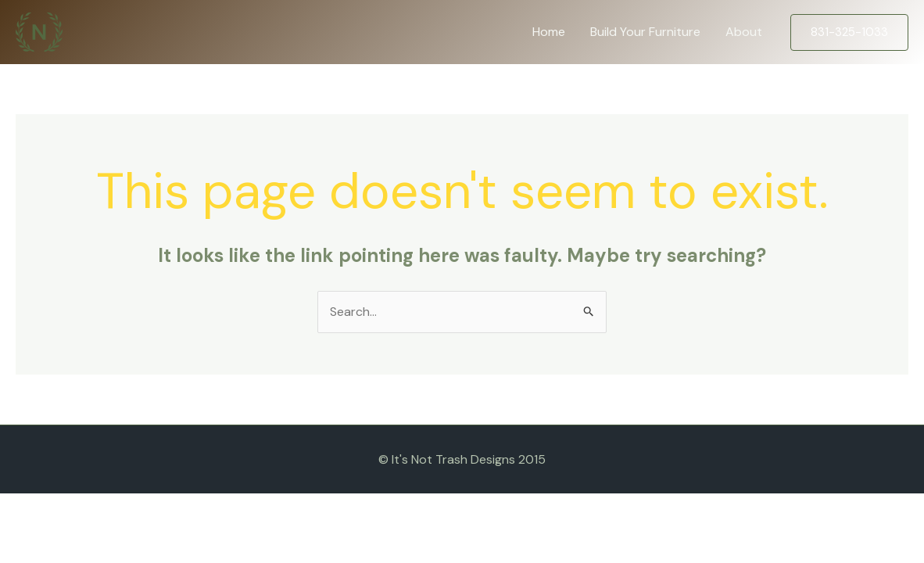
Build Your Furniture (645, 32)
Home (549, 32)
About (744, 32)
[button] (849, 32)
